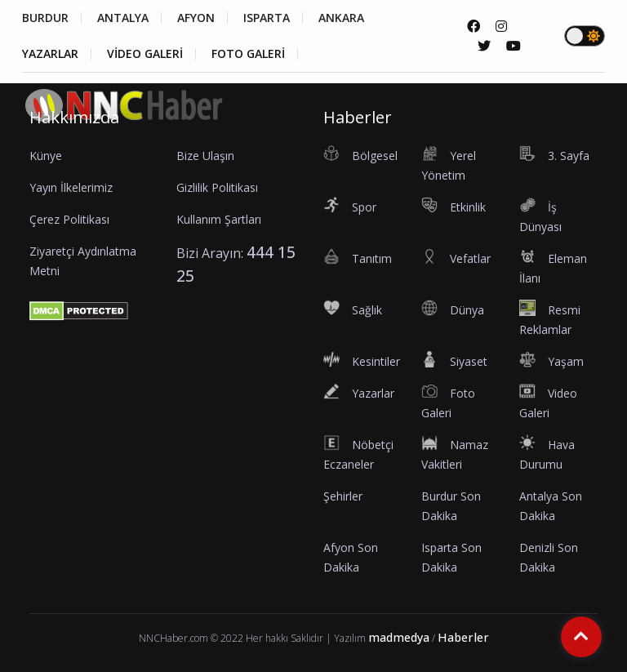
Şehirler (343, 496)
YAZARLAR (50, 54)
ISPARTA (267, 18)
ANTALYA (123, 18)
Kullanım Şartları (219, 219)
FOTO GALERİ (248, 54)
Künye (46, 156)
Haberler (463, 637)
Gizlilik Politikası (217, 187)
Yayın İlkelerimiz (71, 187)
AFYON (196, 18)
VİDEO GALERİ (145, 54)
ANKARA (341, 18)
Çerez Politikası (69, 219)
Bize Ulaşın (205, 156)
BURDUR (45, 18)
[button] (601, 130)
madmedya (399, 637)
